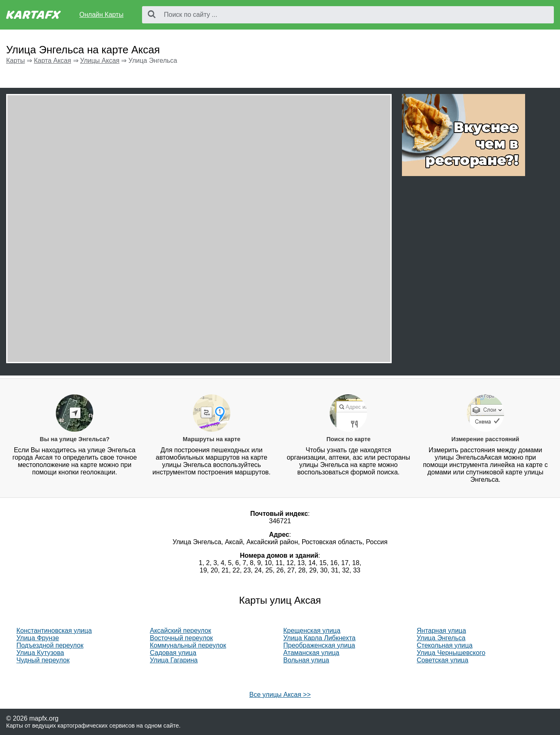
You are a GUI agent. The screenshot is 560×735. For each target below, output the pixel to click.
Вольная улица (306, 660)
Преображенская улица (319, 645)
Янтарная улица (441, 631)
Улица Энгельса (441, 638)
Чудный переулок (43, 660)
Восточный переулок (181, 638)
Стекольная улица (445, 645)
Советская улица (443, 660)
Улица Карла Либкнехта (319, 638)
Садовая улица (173, 653)
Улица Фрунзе (38, 638)
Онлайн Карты (101, 15)
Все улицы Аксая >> (280, 695)
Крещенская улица (312, 631)
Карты (16, 61)
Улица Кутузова (40, 653)
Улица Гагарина (174, 660)
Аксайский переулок (180, 631)
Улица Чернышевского (451, 653)
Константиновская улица (54, 631)
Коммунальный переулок (188, 645)
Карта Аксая (52, 61)
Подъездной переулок (50, 645)
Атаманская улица (311, 653)
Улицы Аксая (100, 61)
